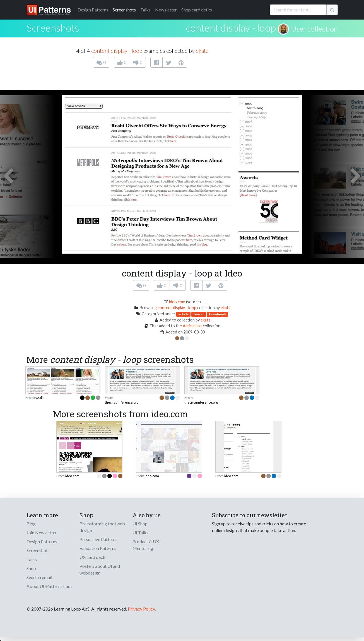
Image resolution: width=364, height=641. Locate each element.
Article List (192, 326)
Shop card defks (197, 10)
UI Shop (140, 524)
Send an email (39, 577)
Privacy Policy (141, 609)
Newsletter (166, 10)
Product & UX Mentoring (146, 545)
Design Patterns (42, 541)
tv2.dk (39, 398)
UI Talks (140, 532)
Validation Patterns (98, 548)
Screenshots (124, 10)
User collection (314, 29)
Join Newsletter (42, 532)
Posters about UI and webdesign (100, 569)
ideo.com (177, 302)
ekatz (202, 51)
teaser (199, 314)
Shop (31, 568)
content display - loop (231, 28)
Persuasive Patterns (98, 539)
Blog (31, 524)
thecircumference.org (122, 402)
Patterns (93, 10)
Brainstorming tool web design (102, 527)
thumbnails (217, 314)
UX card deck (92, 557)
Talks (145, 10)
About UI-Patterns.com (49, 586)
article (183, 314)
